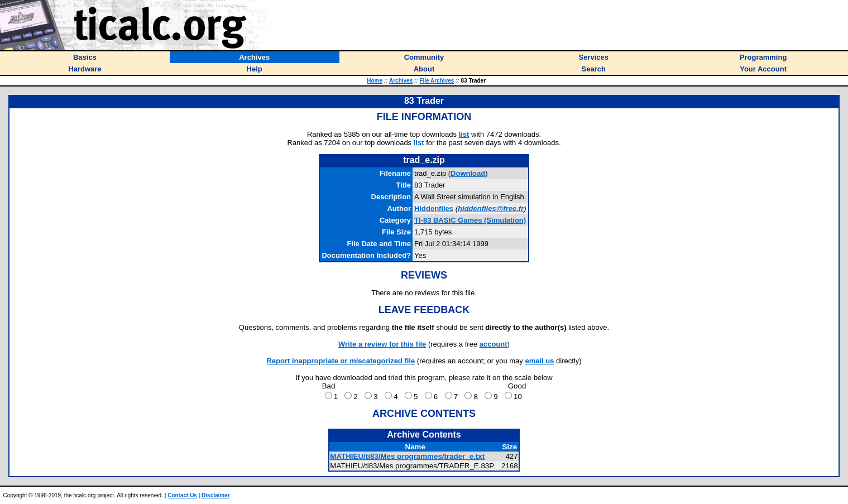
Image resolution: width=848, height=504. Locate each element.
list (464, 134)
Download (468, 173)
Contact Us (182, 495)
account (494, 344)
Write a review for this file (382, 344)
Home (375, 81)
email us (539, 361)
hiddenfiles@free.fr (491, 208)
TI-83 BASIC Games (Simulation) (470, 220)
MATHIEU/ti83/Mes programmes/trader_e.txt (407, 456)
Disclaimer (216, 495)
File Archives (437, 81)
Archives (401, 81)
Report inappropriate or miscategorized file (341, 361)
